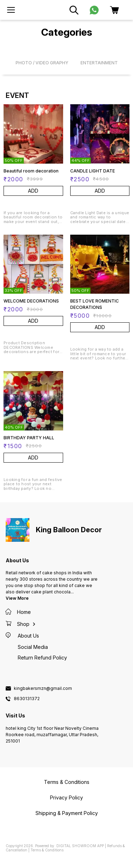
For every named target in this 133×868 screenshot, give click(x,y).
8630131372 (27, 699)
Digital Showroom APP (80, 846)
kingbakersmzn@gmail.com (43, 688)
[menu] (11, 10)
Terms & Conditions (47, 850)
